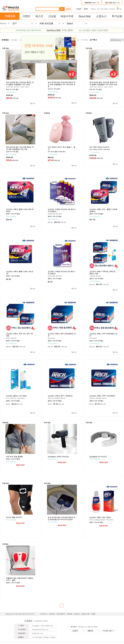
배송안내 (77, 614)
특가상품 (117, 16)
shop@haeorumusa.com (40, 629)
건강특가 (93, 40)
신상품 (52, 16)
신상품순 (14, 40)
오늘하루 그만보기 (35, 62)
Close (63, 62)
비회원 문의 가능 (37, 633)
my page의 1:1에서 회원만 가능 (42, 626)
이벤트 (26, 16)
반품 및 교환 (85, 614)
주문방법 (69, 614)
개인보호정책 (61, 614)
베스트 (39, 16)
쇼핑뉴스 (101, 16)
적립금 (93, 614)
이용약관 (52, 614)
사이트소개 (44, 614)
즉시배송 (84, 40)
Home (3, 23)
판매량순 (5, 40)
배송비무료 (67, 16)
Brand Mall (84, 16)
